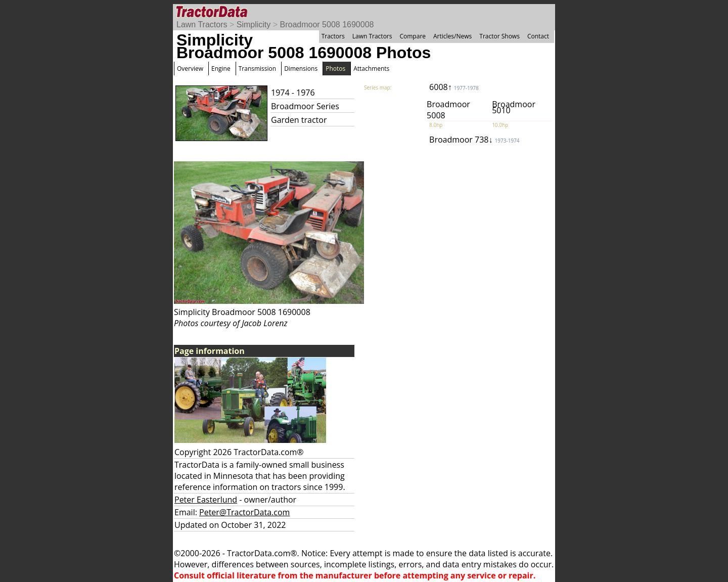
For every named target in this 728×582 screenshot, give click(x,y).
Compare (413, 36)
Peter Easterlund (206, 500)
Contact (538, 36)
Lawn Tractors (202, 25)
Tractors (333, 36)
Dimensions (301, 69)
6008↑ (454, 87)
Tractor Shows (499, 36)
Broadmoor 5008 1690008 (327, 25)
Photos (335, 69)
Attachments (371, 69)
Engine (221, 69)
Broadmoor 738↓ (474, 140)
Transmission (257, 69)
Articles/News (452, 36)
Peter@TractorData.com (244, 512)
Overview (190, 69)
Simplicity (254, 25)
